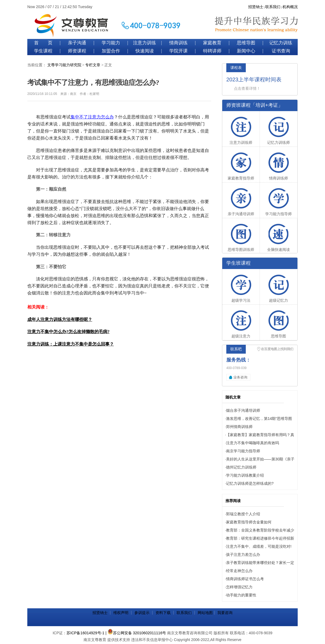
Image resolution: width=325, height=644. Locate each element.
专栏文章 (93, 65)
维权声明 (121, 613)
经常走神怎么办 (239, 571)
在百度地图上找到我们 (277, 349)
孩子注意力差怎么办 (243, 555)
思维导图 (246, 43)
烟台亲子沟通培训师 (243, 410)
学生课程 (43, 51)
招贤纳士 (256, 7)
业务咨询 (240, 377)
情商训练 (178, 43)
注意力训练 (145, 43)
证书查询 (281, 51)
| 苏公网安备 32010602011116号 (136, 633)
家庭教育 (212, 43)
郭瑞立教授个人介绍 (243, 514)
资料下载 (163, 613)
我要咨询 (225, 613)
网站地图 (205, 613)
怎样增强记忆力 (239, 587)
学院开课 (178, 51)
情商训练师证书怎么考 (245, 579)
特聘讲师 (212, 51)
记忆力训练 (281, 43)
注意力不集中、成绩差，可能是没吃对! (259, 546)
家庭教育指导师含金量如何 (249, 522)
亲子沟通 (77, 43)
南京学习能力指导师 (243, 451)
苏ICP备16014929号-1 (85, 633)
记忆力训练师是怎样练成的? (250, 483)
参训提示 (142, 613)
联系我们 (273, 7)
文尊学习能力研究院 (64, 65)
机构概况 (290, 7)
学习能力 (111, 43)
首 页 (43, 43)
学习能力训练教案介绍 (245, 475)
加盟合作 (111, 51)
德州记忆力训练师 (241, 467)
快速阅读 (145, 51)
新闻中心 (246, 51)
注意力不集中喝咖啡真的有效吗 (253, 443)
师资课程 (77, 51)
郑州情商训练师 (239, 427)
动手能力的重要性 (241, 595)
